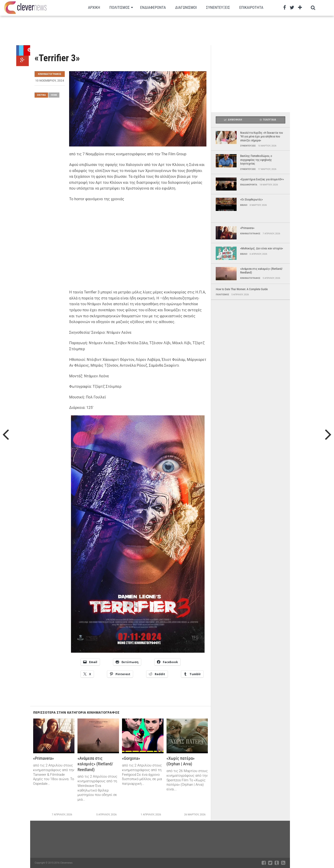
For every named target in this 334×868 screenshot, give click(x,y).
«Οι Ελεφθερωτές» (251, 199)
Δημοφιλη (233, 120)
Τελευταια (268, 120)
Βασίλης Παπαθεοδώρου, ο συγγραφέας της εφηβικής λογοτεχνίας (256, 160)
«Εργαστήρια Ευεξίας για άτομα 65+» (262, 179)
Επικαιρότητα (251, 7)
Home (54, 95)
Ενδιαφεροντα (153, 7)
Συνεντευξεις (218, 7)
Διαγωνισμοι (186, 7)
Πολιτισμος (120, 7)
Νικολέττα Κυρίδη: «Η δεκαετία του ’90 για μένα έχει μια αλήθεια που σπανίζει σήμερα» (261, 137)
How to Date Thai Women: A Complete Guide (242, 289)
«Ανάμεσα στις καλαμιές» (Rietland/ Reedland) (96, 764)
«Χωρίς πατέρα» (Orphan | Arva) (181, 761)
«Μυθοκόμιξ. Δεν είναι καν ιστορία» (262, 248)
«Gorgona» (131, 758)
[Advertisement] (153, 30)
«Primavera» (44, 758)
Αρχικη (94, 7)
